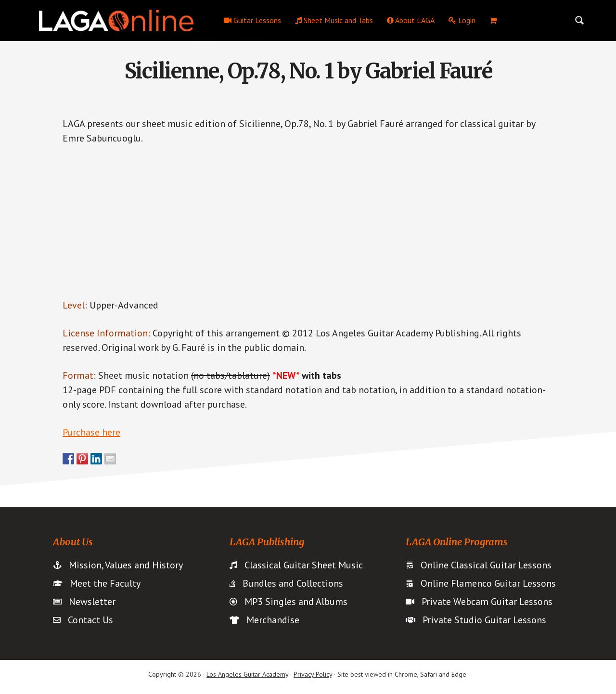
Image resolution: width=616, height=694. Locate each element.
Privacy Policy (313, 674)
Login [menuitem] (462, 20)
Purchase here (91, 432)
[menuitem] (493, 20)
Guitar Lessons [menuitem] (252, 20)
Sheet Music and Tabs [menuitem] (334, 20)
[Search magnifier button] (579, 20)
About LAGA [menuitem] (411, 20)
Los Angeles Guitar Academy (247, 674)
